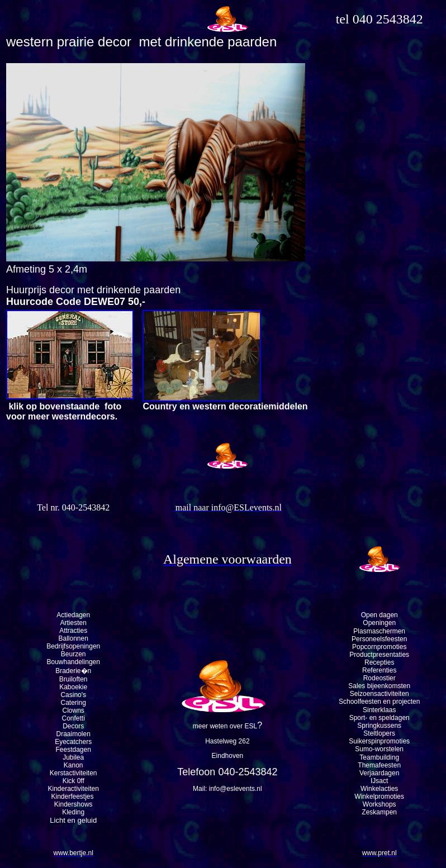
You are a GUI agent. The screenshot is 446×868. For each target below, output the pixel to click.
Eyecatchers (73, 742)
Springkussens (379, 726)
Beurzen (73, 654)
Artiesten (73, 623)
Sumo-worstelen (379, 749)
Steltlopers (379, 733)
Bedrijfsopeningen (73, 646)
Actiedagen (73, 615)
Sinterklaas (379, 710)
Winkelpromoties (379, 797)
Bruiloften (73, 679)
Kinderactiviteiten (73, 789)
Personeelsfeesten (379, 639)
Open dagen (379, 615)
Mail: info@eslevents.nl (227, 789)
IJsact (379, 781)
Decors (73, 726)
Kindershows (73, 804)
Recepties (379, 662)
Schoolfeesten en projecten (379, 702)
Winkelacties (379, 789)
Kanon (73, 765)
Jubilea (73, 757)
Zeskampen (379, 812)
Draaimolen (73, 734)
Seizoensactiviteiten (379, 694)
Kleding (73, 812)
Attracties (73, 631)
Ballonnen (73, 638)
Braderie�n (73, 671)
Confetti (73, 718)
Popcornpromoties (379, 647)
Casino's (73, 695)
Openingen (379, 623)
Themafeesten (379, 765)
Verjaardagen (379, 773)
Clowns (73, 710)
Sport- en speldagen (379, 718)
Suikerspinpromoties (379, 741)
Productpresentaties (379, 655)
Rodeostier (379, 678)
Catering (73, 703)
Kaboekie (73, 687)
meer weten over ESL (225, 726)
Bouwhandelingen (73, 662)
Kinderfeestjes (73, 797)
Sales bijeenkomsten (379, 686)
